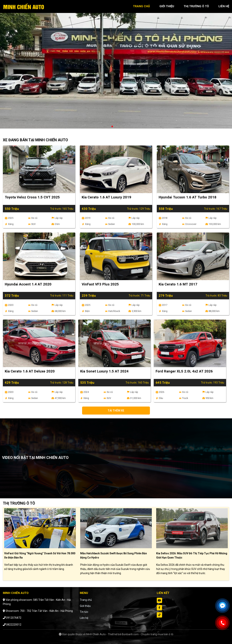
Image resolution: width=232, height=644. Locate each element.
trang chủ (141, 6)
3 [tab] (120, 127)
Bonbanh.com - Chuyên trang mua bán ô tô (148, 634)
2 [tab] (116, 127)
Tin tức (84, 612)
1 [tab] (112, 127)
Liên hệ (84, 618)
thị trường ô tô (196, 6)
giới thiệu (167, 6)
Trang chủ (86, 600)
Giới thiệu (85, 606)
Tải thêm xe (116, 411)
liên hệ (224, 6)
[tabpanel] (116, 66)
